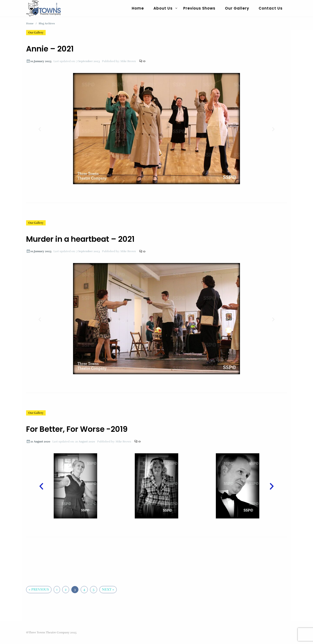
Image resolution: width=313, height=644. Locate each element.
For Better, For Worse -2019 (77, 429)
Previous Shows (199, 8)
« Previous (39, 589)
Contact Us (271, 8)
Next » (108, 589)
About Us (163, 8)
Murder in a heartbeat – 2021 (80, 239)
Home (138, 8)
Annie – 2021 (50, 49)
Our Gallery (237, 8)
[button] (40, 129)
